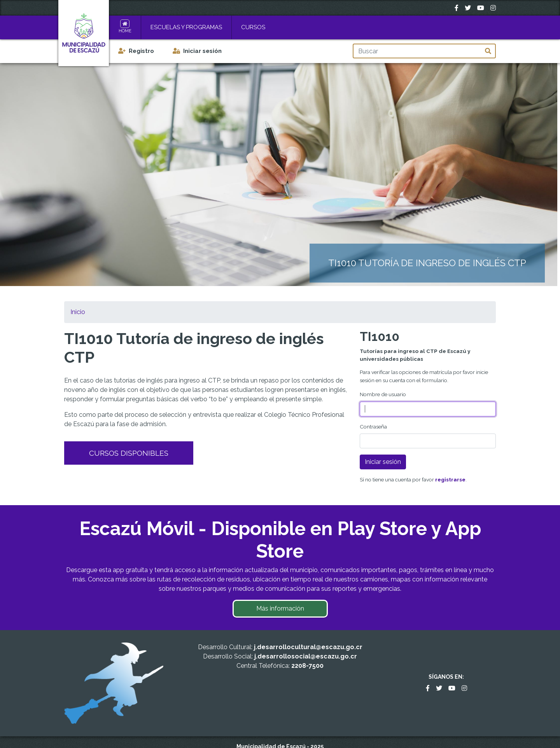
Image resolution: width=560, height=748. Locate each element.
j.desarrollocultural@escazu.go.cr (308, 647)
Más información (280, 608)
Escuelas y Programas (186, 27)
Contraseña (373, 427)
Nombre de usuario (383, 394)
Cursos (253, 27)
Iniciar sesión (202, 51)
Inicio (78, 312)
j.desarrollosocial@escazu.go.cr (306, 656)
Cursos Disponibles (129, 453)
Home (125, 31)
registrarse (450, 479)
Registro (141, 51)
